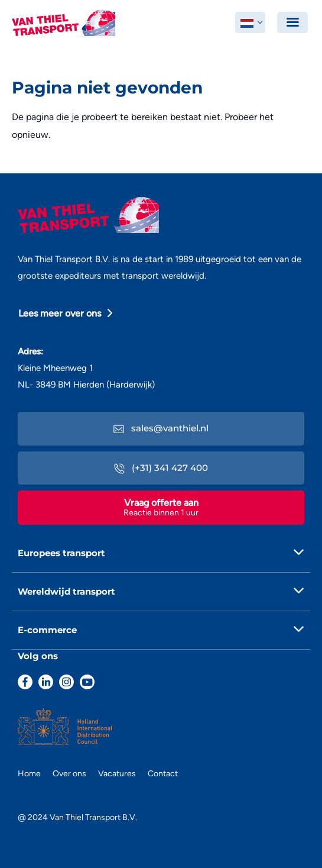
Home (29, 774)
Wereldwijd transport (66, 591)
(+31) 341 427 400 (161, 468)
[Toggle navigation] (292, 22)
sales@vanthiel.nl (161, 428)
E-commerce (47, 630)
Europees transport (61, 553)
